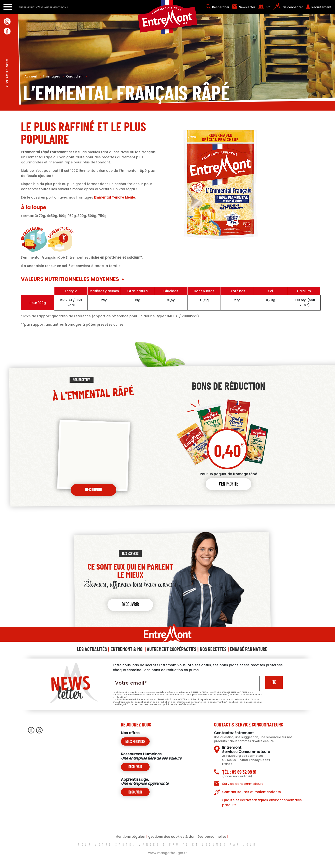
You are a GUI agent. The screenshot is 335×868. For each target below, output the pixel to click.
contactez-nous (7, 83)
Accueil (33, 76)
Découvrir (94, 490)
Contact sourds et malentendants (251, 792)
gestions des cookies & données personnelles (187, 837)
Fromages (54, 76)
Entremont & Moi (127, 649)
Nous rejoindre (135, 742)
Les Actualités (92, 649)
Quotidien (77, 76)
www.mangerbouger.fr (167, 853)
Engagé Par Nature (249, 649)
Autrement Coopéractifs (172, 649)
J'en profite (228, 484)
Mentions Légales (130, 837)
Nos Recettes (213, 649)
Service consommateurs (243, 784)
